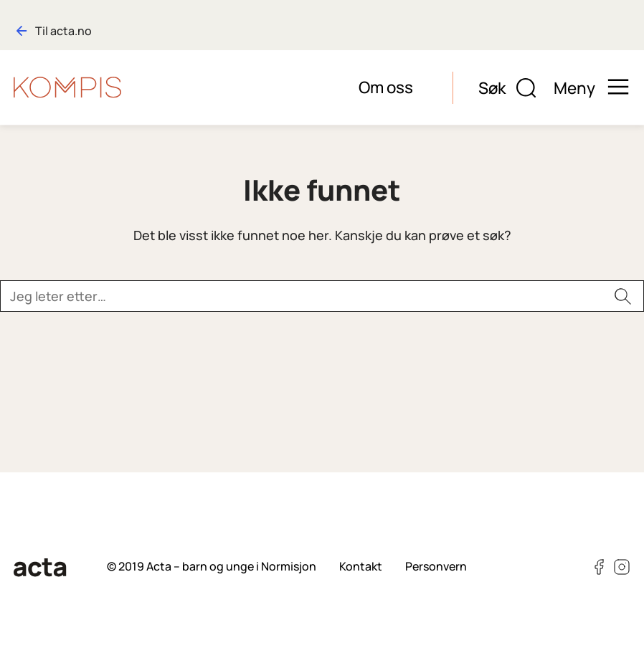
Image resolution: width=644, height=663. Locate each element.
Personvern (436, 566)
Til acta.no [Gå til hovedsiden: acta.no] (63, 31)
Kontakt (361, 566)
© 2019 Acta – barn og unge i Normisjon (212, 566)
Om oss (386, 87)
